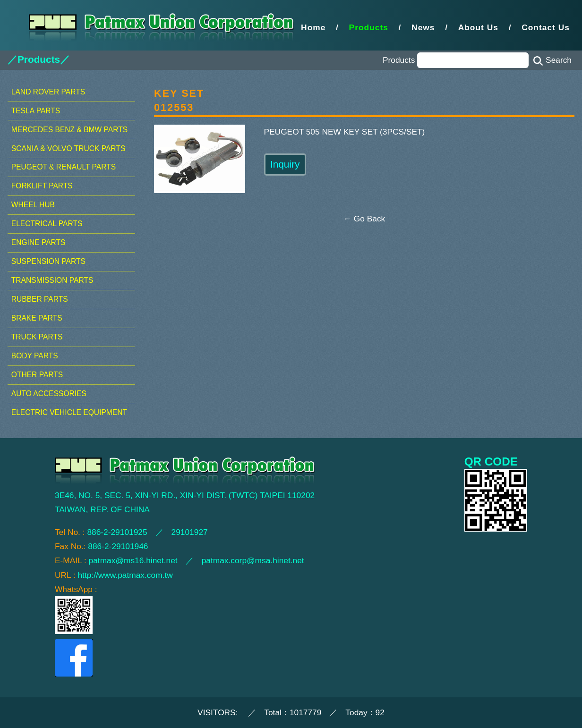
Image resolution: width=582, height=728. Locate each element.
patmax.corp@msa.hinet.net (253, 560)
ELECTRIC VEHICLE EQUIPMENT (69, 412)
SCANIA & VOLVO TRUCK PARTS (68, 148)
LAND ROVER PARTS (48, 92)
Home (313, 27)
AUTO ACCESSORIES (49, 394)
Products (369, 27)
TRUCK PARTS (37, 337)
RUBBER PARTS (40, 299)
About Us (478, 27)
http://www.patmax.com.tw (125, 575)
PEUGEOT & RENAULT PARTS (64, 167)
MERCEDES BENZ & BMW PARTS (69, 130)
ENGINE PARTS (39, 242)
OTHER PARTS (37, 375)
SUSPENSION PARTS (48, 261)
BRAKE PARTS (37, 318)
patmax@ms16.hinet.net (133, 560)
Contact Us (546, 27)
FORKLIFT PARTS (42, 186)
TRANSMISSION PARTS (52, 280)
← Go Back (364, 219)
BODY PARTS (35, 356)
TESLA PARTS (36, 111)
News (423, 27)
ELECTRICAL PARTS (47, 224)
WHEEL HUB (33, 205)
